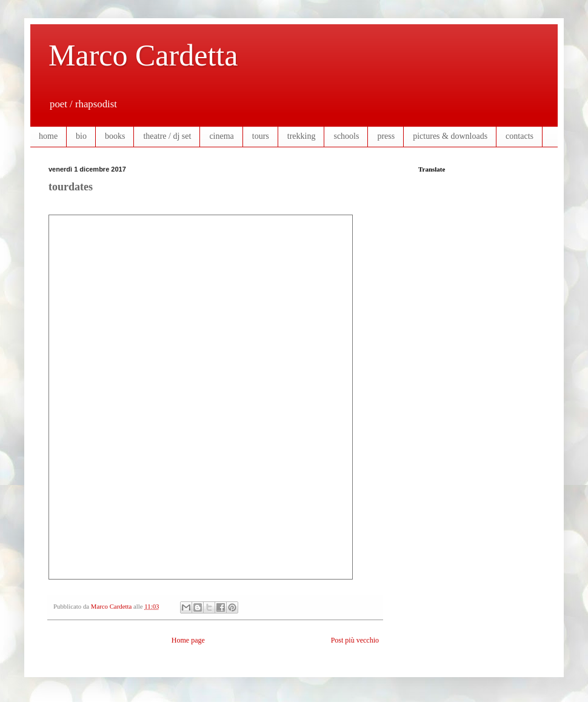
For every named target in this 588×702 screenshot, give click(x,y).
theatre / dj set (167, 136)
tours (261, 136)
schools (346, 136)
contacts (520, 136)
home (48, 136)
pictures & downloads (450, 136)
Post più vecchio (355, 640)
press (386, 136)
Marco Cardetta (143, 55)
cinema (221, 136)
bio (81, 136)
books (115, 136)
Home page (188, 640)
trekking (302, 136)
